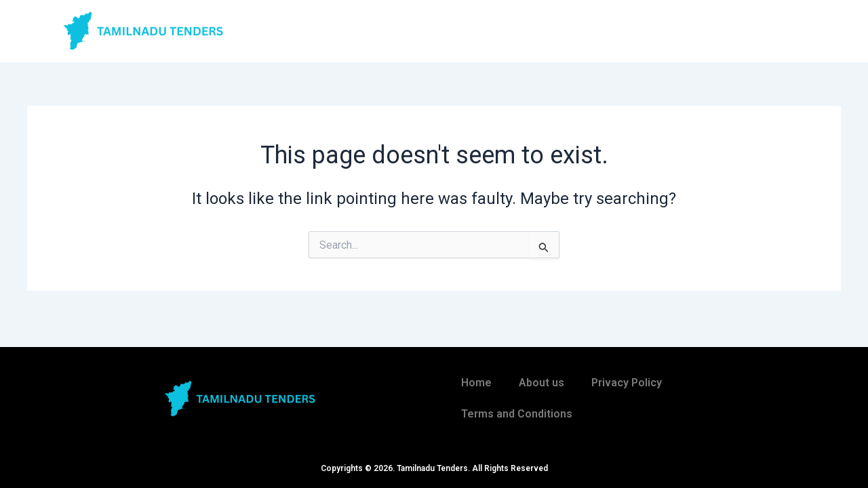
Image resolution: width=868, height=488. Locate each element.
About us (541, 383)
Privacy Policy (627, 383)
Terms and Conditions (517, 414)
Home (476, 383)
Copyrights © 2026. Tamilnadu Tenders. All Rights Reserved (434, 468)
